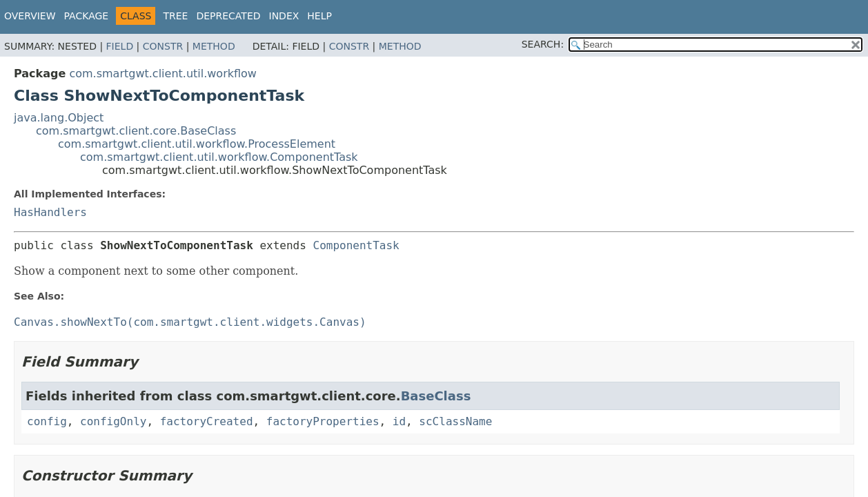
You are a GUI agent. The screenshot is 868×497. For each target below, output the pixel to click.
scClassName (455, 421)
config (47, 421)
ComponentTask (356, 245)
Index (284, 16)
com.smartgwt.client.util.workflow (163, 74)
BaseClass (436, 396)
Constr (163, 46)
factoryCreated (207, 421)
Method (214, 46)
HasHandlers (50, 212)
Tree (175, 16)
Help (319, 16)
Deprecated (228, 16)
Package (87, 16)
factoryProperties (323, 421)
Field (120, 46)
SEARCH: (543, 44)
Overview (30, 16)
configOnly (113, 421)
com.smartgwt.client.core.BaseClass (136, 131)
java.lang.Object (59, 118)
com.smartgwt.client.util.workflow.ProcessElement (197, 144)
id (399, 421)
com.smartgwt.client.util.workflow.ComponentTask (219, 157)
